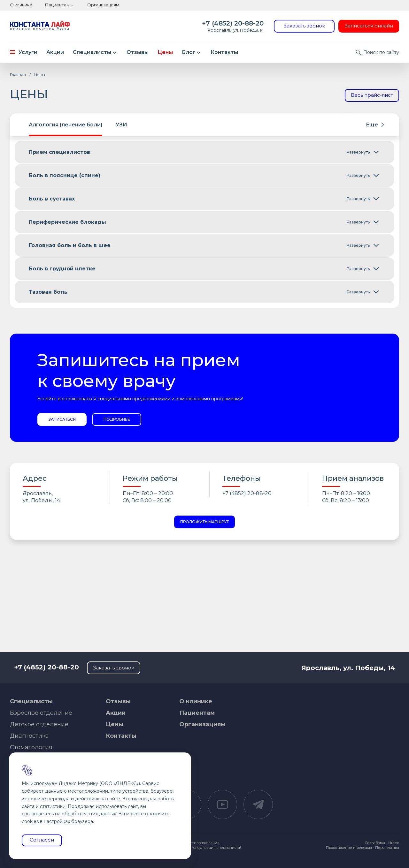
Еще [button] (375, 125)
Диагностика (29, 736)
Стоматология (31, 747)
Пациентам (57, 5)
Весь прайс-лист (372, 95)
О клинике (21, 5)
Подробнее (117, 419)
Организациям (103, 5)
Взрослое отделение (41, 713)
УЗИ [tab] (121, 125)
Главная (18, 75)
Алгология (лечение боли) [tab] (66, 125)
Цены (165, 52)
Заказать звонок (304, 26)
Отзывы (138, 52)
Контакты (224, 52)
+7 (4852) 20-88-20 (233, 23)
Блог (192, 52)
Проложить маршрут (204, 522)
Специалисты (96, 52)
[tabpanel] (204, 222)
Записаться (62, 419)
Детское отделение (39, 724)
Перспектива (387, 848)
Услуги (24, 52)
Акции (55, 52)
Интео (394, 843)
